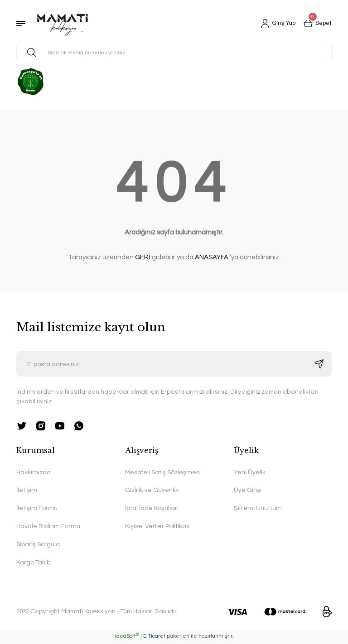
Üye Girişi (248, 491)
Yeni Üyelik (250, 473)
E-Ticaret (154, 637)
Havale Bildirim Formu (49, 527)
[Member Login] (275, 24)
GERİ (143, 257)
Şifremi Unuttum (258, 509)
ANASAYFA (212, 257)
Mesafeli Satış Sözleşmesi (164, 473)
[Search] (174, 52)
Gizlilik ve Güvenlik (152, 491)
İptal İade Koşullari (152, 509)
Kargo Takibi (34, 564)
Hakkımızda (34, 473)
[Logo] (63, 24)
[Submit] (319, 364)
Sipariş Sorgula (39, 546)
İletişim (27, 491)
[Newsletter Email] (174, 364)
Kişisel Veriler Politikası (158, 527)
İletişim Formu (37, 509)
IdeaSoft (127, 637)
